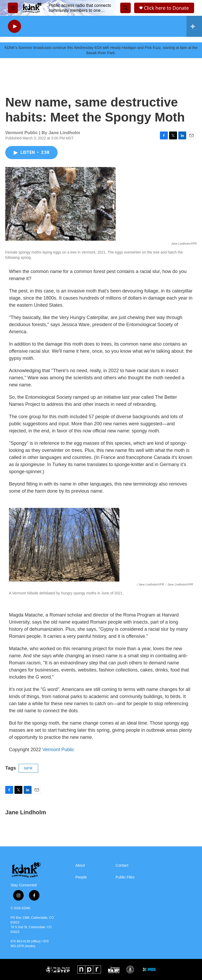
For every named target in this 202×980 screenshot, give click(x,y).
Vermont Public (58, 750)
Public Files (125, 877)
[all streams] (194, 26)
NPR (29, 768)
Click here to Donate (166, 8)
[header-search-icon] (125, 8)
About (80, 865)
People (81, 877)
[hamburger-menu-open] (13, 8)
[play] (14, 26)
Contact (122, 865)
